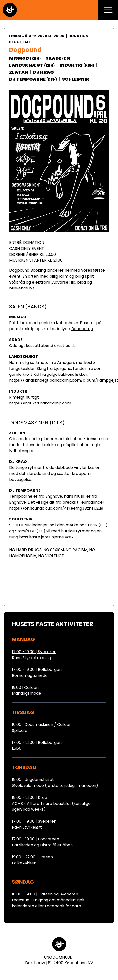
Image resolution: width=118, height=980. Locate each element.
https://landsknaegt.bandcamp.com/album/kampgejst (64, 380)
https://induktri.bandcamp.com (40, 403)
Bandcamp (82, 329)
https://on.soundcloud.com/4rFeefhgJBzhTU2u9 (56, 508)
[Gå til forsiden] (10, 10)
